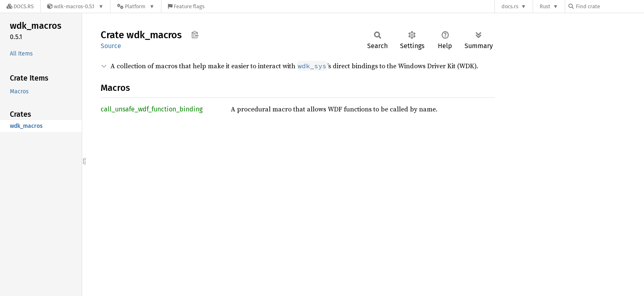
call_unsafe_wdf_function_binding (152, 109)
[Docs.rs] (20, 6)
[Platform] (136, 6)
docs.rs (510, 6)
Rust (545, 6)
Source (111, 46)
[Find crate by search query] (609, 6)
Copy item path (195, 35)
